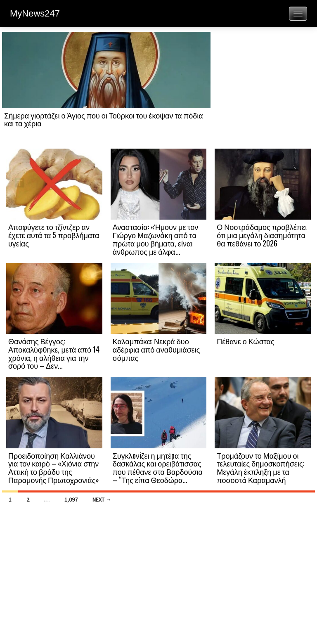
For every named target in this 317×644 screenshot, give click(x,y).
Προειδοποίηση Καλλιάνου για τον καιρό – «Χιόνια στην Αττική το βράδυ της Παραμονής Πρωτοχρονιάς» (54, 468)
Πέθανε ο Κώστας (245, 341)
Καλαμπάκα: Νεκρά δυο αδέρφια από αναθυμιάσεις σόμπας (156, 349)
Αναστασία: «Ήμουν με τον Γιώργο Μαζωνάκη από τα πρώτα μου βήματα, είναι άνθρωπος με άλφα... (156, 239)
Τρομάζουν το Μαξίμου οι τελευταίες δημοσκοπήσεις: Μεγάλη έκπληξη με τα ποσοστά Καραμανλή (260, 468)
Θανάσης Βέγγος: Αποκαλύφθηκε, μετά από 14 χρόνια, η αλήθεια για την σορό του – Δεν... (54, 353)
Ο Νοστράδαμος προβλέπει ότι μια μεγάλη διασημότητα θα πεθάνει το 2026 (262, 235)
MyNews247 (35, 13)
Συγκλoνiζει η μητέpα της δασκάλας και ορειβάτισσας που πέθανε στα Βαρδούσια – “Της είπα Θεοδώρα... (158, 468)
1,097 (71, 500)
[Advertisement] (263, 90)
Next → (102, 500)
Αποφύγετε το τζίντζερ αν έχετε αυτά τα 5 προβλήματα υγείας (54, 235)
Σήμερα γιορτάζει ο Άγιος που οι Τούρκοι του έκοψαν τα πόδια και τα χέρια (104, 119)
